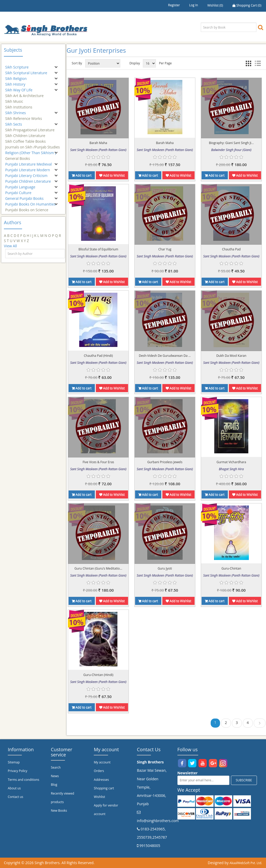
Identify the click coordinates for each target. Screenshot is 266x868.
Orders (99, 771)
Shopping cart (104, 788)
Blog (54, 785)
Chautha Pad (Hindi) (98, 356)
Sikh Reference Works (24, 116)
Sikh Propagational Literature (30, 128)
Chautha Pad (231, 249)
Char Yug (165, 249)
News (55, 776)
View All (10, 246)
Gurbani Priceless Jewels (165, 462)
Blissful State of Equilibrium (98, 249)
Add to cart (82, 175)
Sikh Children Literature (25, 133)
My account (102, 762)
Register (174, 5)
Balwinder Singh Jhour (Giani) (231, 150)
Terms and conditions (24, 780)
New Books (59, 811)
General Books (18, 156)
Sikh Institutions (19, 105)
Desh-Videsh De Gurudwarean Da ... (165, 356)
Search (56, 767)
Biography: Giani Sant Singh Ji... (231, 143)
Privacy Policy (18, 771)
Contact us (15, 797)
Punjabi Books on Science (27, 207)
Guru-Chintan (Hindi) (98, 675)
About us (14, 788)
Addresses (101, 780)
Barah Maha (98, 143)
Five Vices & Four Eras (98, 462)
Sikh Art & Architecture (24, 93)
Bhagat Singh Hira (231, 469)
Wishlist (99, 797)
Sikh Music (14, 99)
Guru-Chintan (231, 568)
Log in (194, 5)
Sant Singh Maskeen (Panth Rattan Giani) (98, 150)
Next (260, 724)
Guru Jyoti (165, 568)
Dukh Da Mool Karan (231, 356)
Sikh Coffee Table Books (25, 139)
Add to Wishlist (112, 175)
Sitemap (14, 762)
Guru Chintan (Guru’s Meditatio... (98, 568)
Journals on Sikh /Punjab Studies (32, 145)
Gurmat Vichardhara (231, 462)
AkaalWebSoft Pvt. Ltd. (246, 863)
